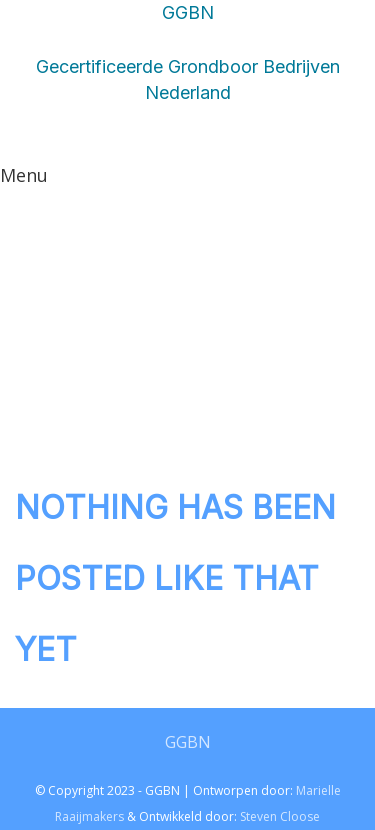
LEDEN (121, 187)
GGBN (188, 742)
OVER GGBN (225, 255)
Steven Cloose (280, 816)
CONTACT (236, 187)
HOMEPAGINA (216, 322)
